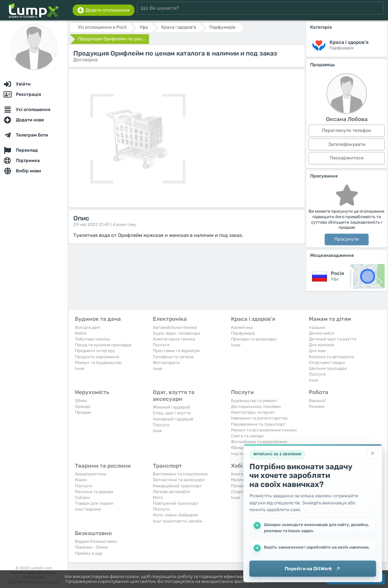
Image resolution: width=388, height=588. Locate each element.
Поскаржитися (347, 158)
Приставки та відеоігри (176, 351)
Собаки (82, 497)
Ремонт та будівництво (98, 363)
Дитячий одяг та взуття (333, 339)
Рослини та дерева (94, 492)
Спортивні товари (327, 363)
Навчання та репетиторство (259, 418)
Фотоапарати (166, 363)
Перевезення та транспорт (258, 424)
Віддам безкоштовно (96, 541)
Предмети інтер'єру (95, 351)
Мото (158, 497)
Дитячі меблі (322, 333)
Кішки (81, 480)
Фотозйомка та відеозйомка (259, 442)
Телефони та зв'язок (173, 357)
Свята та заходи (247, 436)
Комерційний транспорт (177, 486)
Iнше (80, 368)
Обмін (81, 401)
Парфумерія (243, 333)
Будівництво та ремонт (254, 401)
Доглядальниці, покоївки (256, 406)
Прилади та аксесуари (254, 339)
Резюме (317, 406)
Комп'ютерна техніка (174, 339)
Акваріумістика (90, 474)
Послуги (161, 345)
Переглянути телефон (347, 131)
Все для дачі (87, 327)
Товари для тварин (94, 503)
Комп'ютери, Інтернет (253, 412)
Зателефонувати (347, 144)
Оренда (83, 406)
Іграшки (317, 327)
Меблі (81, 333)
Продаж (83, 412)
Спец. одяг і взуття (172, 413)
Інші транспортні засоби (178, 521)
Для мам (317, 351)
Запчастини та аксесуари (179, 480)
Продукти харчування (97, 357)
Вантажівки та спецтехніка (180, 474)
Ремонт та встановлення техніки (264, 430)
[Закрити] (372, 454)
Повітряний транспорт (176, 503)
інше (157, 431)
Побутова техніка (92, 339)
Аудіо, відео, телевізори (177, 333)
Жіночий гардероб (172, 407)
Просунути (347, 239)
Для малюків (321, 345)
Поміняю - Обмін (91, 547)
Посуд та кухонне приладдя (103, 345)
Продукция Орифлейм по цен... (112, 39)
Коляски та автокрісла (331, 357)
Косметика (242, 327)
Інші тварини (88, 509)
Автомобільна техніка (175, 327)
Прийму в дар (89, 553)
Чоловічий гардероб (173, 419)
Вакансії (317, 401)
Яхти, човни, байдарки (176, 515)
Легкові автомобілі (171, 492)
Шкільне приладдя (328, 368)
